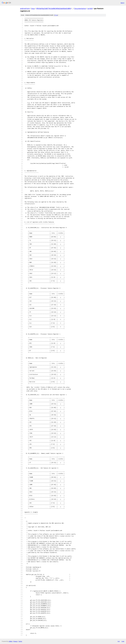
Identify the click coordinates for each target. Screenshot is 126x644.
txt (119, 641)
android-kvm (25, 8)
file (56, 15)
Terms (20, 641)
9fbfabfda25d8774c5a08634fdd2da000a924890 (54, 8)
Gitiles (11, 641)
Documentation (80, 8)
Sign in (122, 3)
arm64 (90, 8)
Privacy (15, 641)
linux (33, 8)
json (123, 641)
